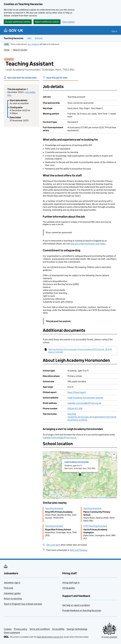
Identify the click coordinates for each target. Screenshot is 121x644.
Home (7, 50)
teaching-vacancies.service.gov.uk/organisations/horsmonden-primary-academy (92, 417)
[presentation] (80, 475)
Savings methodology (77, 629)
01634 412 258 (75, 408)
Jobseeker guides (12, 593)
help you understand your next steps (88, 244)
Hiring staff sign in (71, 583)
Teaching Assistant (54, 508)
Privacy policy (21, 629)
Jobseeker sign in (12, 583)
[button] (80, 475)
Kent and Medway (79, 550)
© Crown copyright (109, 637)
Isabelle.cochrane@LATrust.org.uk (84, 403)
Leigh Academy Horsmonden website (85, 398)
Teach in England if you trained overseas (23, 604)
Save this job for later (57, 78)
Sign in (114, 31)
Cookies (8, 629)
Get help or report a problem (76, 605)
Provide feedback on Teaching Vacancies (82, 610)
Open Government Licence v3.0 (50, 637)
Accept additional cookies (18, 22)
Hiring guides (69, 588)
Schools (39, 38)
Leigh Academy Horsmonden (77, 462)
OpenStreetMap (104, 497)
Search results (20, 50)
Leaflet (87, 497)
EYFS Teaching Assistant (95, 526)
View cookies (69, 22)
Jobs (29, 38)
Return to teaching (13, 599)
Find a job (8, 588)
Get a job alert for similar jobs (22, 78)
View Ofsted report (77, 392)
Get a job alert (53, 545)
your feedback (33, 44)
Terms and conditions (40, 629)
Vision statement (12, 633)
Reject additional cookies (47, 22)
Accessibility (58, 629)
